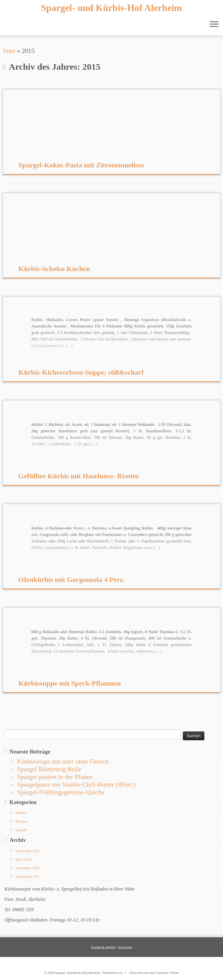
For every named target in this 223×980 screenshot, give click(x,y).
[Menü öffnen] (214, 25)
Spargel (21, 830)
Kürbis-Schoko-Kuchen (54, 269)
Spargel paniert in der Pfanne (55, 777)
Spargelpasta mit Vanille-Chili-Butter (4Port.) (76, 784)
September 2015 (28, 877)
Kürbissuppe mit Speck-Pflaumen (70, 683)
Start (9, 51)
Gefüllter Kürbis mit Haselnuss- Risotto (79, 476)
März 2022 (24, 859)
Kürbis (21, 813)
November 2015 (28, 868)
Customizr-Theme (167, 973)
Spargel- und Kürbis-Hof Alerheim (111, 8)
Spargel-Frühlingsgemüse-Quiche (61, 792)
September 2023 (28, 851)
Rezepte (22, 821)
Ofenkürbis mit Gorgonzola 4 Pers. (71, 580)
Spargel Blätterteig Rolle (49, 769)
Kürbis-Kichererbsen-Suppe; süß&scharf (81, 372)
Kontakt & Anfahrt (104, 947)
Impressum (125, 947)
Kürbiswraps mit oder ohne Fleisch (63, 761)
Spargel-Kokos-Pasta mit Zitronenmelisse (81, 165)
